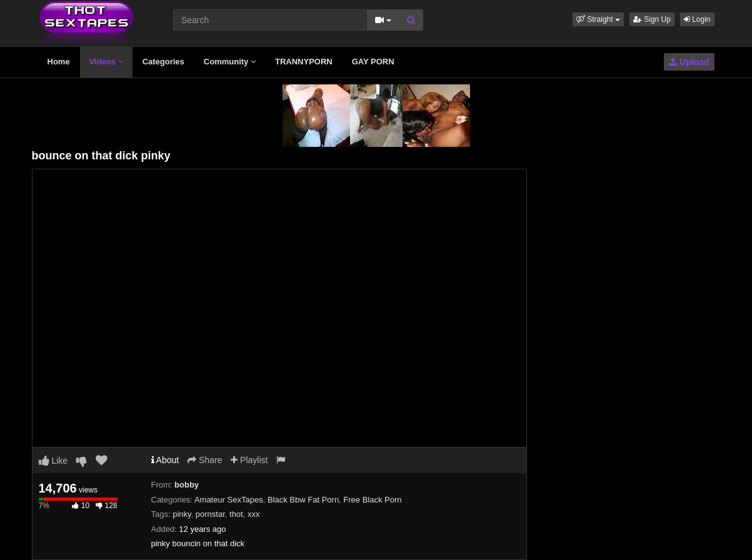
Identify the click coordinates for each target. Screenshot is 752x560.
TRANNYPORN (304, 62)
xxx (254, 514)
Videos (106, 62)
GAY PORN (373, 62)
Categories (163, 62)
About (165, 460)
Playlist (249, 460)
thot (236, 514)
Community (230, 62)
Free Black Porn (372, 500)
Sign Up (652, 19)
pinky (182, 514)
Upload (689, 62)
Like (53, 461)
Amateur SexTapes (229, 500)
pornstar (210, 514)
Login (697, 19)
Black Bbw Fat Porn (303, 500)
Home (59, 62)
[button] (598, 19)
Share (205, 460)
